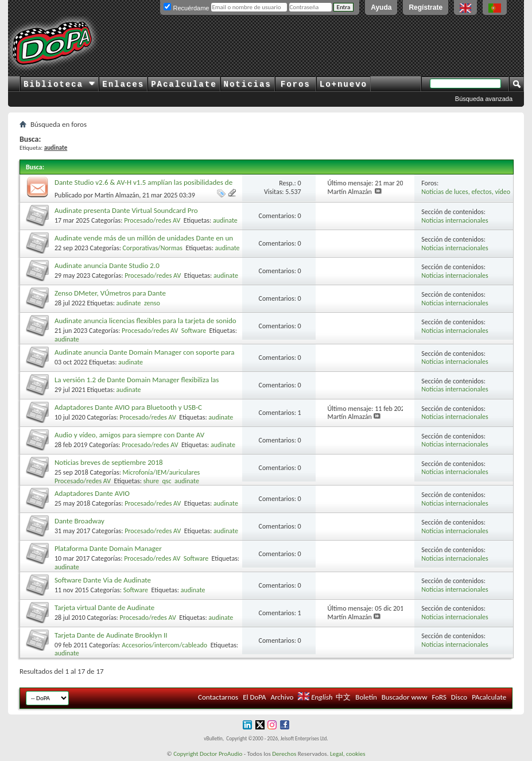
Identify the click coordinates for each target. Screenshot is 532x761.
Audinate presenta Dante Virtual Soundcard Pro (126, 210)
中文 (343, 697)
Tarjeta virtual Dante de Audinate (104, 607)
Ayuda (381, 7)
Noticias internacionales (455, 220)
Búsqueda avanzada (484, 99)
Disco (459, 697)
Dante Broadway (79, 521)
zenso (152, 303)
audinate (225, 220)
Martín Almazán (117, 195)
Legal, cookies (348, 754)
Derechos (284, 754)
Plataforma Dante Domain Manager (108, 548)
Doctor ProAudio (221, 754)
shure (151, 481)
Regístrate (426, 7)
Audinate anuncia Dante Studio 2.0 (107, 265)
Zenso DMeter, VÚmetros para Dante (110, 293)
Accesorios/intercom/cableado (164, 645)
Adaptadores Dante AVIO (92, 493)
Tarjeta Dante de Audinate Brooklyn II (111, 635)
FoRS (439, 697)
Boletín (366, 697)
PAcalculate (184, 84)
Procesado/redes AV (152, 220)
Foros (296, 84)
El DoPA (254, 697)
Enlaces (123, 84)
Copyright (186, 754)
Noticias (248, 84)
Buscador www (405, 697)
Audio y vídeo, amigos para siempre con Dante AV (129, 435)
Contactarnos (218, 697)
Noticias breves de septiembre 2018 (109, 462)
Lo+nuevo (343, 84)
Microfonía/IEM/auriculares (162, 472)
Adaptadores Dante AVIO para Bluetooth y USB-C (128, 407)
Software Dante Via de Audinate (103, 580)
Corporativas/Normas (153, 248)
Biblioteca (59, 84)
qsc (166, 481)
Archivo (282, 697)
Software (194, 331)
